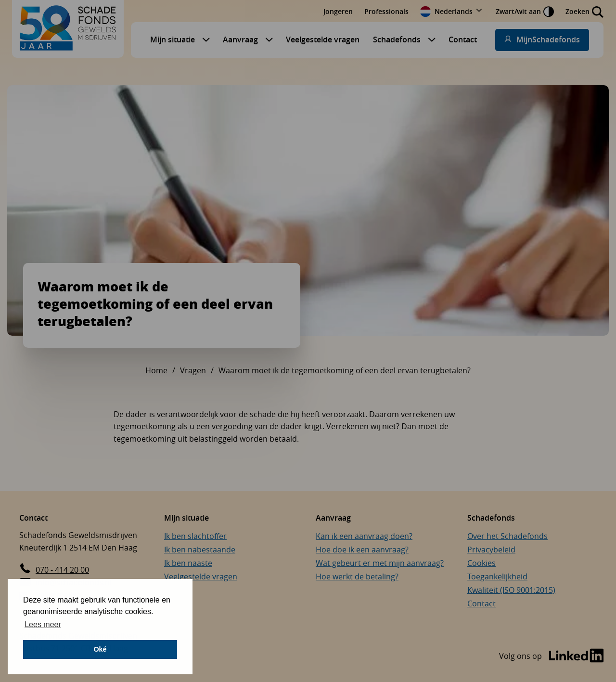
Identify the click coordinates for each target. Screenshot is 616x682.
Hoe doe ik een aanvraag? (362, 550)
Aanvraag (240, 39)
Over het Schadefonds (507, 536)
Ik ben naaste (188, 563)
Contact (463, 39)
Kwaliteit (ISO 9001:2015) (511, 590)
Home (156, 370)
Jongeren (338, 11)
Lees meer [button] (43, 624)
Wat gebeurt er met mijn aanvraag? (380, 563)
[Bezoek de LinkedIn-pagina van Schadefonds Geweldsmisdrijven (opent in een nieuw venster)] (552, 656)
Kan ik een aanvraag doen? (364, 536)
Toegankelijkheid (497, 577)
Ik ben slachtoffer (195, 536)
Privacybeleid (491, 550)
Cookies (481, 563)
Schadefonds (397, 39)
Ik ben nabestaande (200, 550)
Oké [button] (100, 649)
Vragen (193, 370)
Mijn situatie (173, 39)
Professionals (386, 11)
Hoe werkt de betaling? (357, 577)
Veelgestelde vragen (323, 39)
